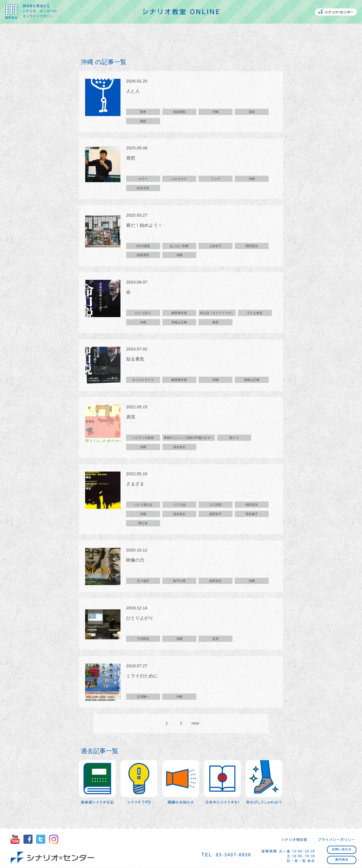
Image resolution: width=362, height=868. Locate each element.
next (195, 725)
